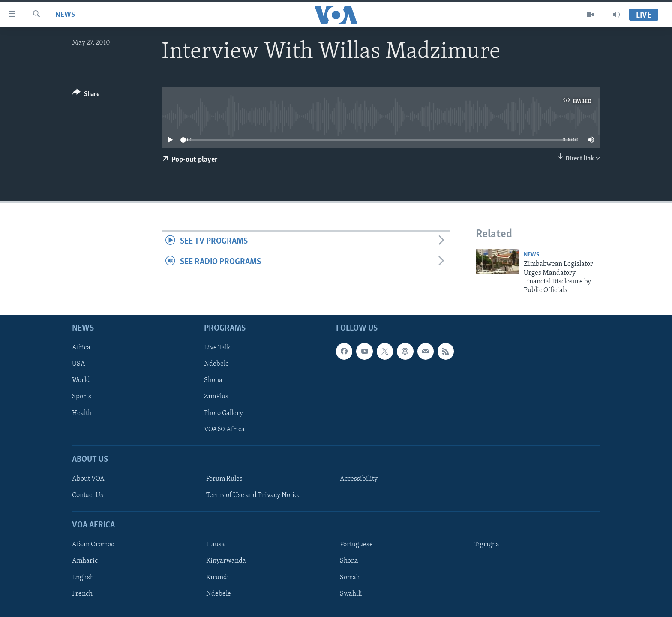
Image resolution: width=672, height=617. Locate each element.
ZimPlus (216, 397)
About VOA (88, 479)
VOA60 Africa (224, 429)
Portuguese (356, 545)
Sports (82, 397)
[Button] (86, 95)
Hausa (216, 545)
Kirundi (218, 577)
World (81, 380)
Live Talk (217, 348)
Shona (213, 380)
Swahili (351, 593)
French (82, 593)
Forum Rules (224, 479)
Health (82, 413)
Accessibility (359, 479)
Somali (350, 577)
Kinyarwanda (226, 561)
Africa (81, 348)
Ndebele (216, 364)
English (83, 577)
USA (79, 364)
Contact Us (88, 495)
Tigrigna (487, 545)
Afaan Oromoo (93, 545)
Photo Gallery (223, 413)
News (65, 15)
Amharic (85, 561)
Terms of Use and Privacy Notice (253, 495)
